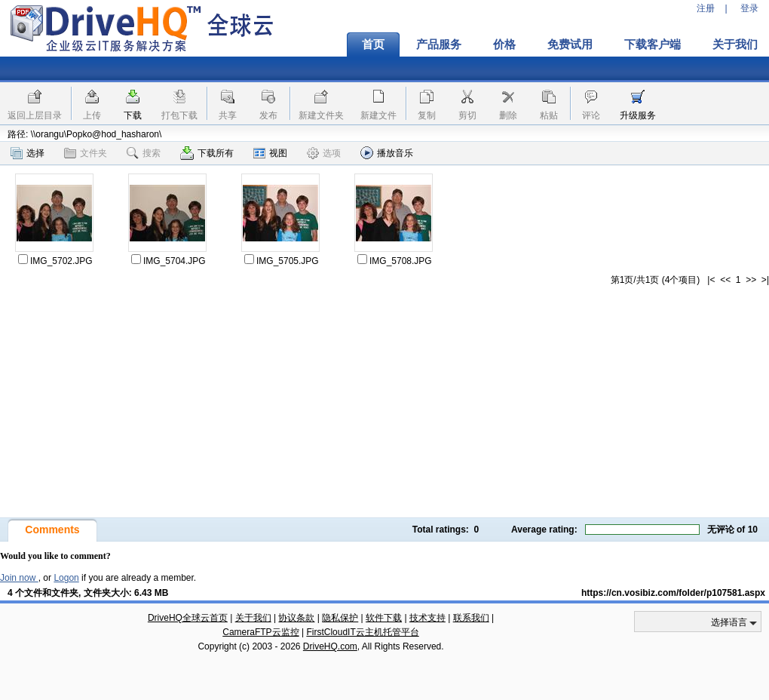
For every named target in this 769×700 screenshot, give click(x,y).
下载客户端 (653, 45)
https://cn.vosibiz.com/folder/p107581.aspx (673, 593)
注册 (706, 8)
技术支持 (427, 618)
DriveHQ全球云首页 (188, 618)
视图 (270, 153)
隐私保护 (340, 618)
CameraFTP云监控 (260, 632)
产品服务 (439, 45)
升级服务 (638, 115)
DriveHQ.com (330, 646)
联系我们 (471, 618)
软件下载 (384, 618)
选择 (28, 153)
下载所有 (207, 153)
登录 (749, 8)
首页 (373, 45)
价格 (504, 45)
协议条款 (296, 618)
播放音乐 (387, 153)
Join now (19, 578)
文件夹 (86, 153)
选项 (324, 153)
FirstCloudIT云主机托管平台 (362, 632)
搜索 (144, 153)
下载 (133, 115)
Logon (66, 578)
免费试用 (570, 45)
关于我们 (253, 618)
